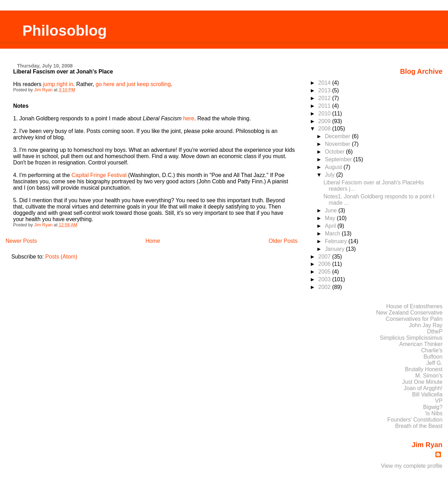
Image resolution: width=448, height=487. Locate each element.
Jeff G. (434, 363)
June (332, 210)
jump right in (58, 84)
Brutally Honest (424, 369)
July (330, 175)
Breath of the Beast (419, 426)
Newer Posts (21, 241)
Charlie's (432, 350)
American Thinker (421, 344)
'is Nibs (434, 413)
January (335, 249)
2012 (325, 98)
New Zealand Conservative (409, 313)
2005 (325, 272)
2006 (325, 264)
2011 (325, 106)
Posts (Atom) (61, 257)
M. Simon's (429, 376)
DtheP (435, 331)
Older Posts (283, 241)
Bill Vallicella (428, 394)
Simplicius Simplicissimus (411, 338)
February (337, 241)
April (331, 226)
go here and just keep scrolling (133, 84)
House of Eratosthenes (414, 306)
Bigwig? (433, 407)
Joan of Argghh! (423, 388)
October (335, 152)
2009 (325, 121)
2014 (325, 83)
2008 (325, 129)
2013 (325, 90)
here (189, 118)
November (338, 144)
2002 (325, 287)
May (331, 218)
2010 (325, 114)
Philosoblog (65, 31)
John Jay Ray (426, 325)
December (338, 136)
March (333, 234)
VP (439, 401)
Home (153, 241)
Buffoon (433, 357)
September (339, 159)
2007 (325, 257)
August (334, 167)
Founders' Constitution (415, 420)
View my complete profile (412, 466)
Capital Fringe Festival (99, 175)
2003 (325, 279)
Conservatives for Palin (414, 319)
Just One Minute (422, 382)
